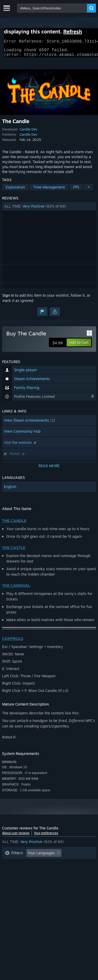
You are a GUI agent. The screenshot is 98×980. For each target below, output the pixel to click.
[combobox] (52, 8)
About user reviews (16, 836)
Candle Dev (28, 132)
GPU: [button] (70, 880)
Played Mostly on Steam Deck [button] (57, 872)
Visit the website (21, 446)
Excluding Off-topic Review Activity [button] (35, 864)
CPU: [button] (51, 880)
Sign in (8, 298)
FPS (76, 190)
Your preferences (46, 836)
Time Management (49, 190)
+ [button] (89, 190)
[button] (49, 209)
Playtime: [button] (13, 872)
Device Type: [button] (16, 888)
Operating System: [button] (21, 880)
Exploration (15, 190)
